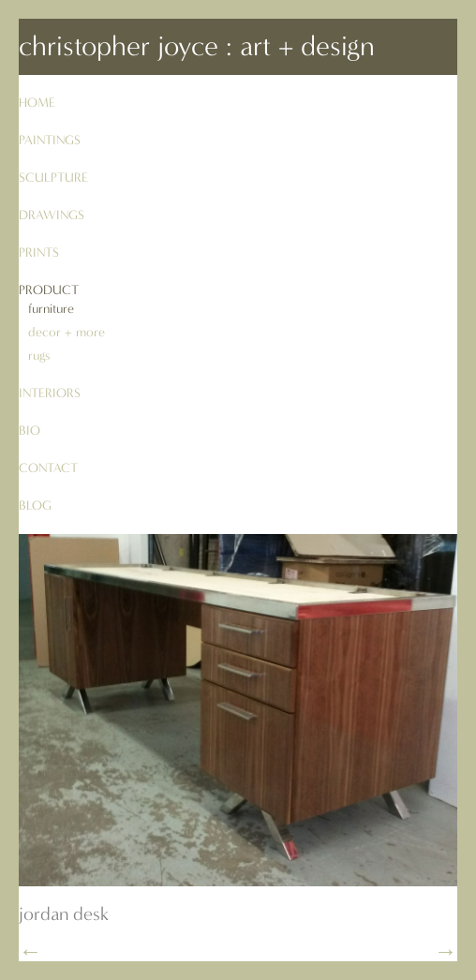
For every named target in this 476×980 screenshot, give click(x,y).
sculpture (53, 178)
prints (39, 252)
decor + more (67, 332)
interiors (50, 393)
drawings (52, 215)
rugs (39, 356)
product (49, 290)
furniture (51, 309)
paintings (50, 140)
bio (30, 431)
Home (37, 103)
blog (35, 505)
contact (48, 468)
